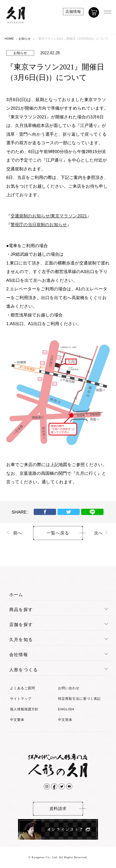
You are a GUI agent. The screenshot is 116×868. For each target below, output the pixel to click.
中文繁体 (17, 720)
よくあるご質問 (22, 688)
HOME (9, 39)
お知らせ (25, 39)
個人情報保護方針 (24, 709)
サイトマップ (21, 699)
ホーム (16, 595)
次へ (98, 533)
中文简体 (65, 720)
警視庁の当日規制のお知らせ (39, 225)
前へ (18, 533)
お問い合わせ (69, 688)
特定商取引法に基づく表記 (79, 699)
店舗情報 (73, 12)
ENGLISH (66, 709)
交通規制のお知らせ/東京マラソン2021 (49, 216)
